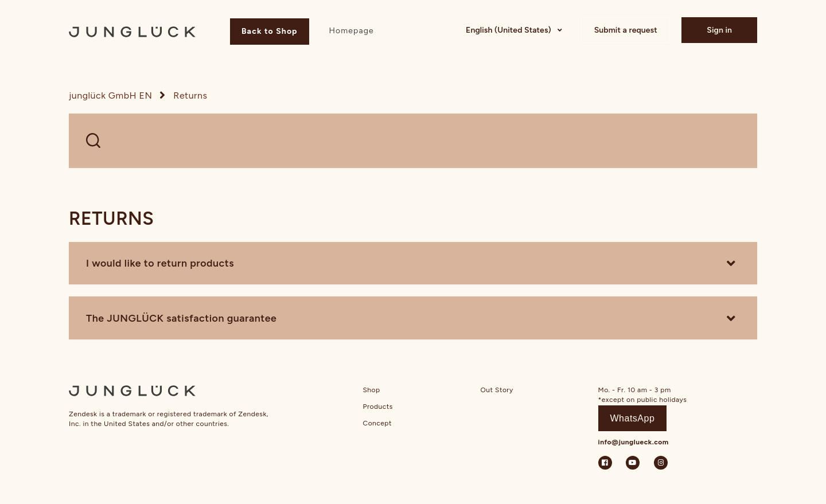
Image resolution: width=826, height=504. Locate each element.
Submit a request (626, 30)
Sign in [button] (719, 30)
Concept (377, 423)
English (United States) (509, 30)
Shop (372, 390)
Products (378, 407)
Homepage (351, 31)
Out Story (497, 390)
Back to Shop (270, 31)
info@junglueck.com (634, 442)
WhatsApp (633, 418)
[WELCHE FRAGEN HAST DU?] (413, 141)
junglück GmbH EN (110, 95)
